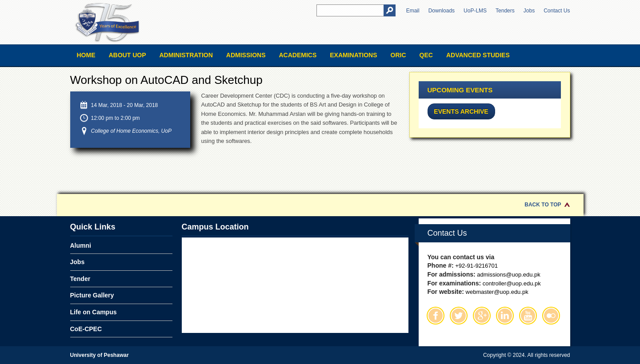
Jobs (529, 11)
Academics (298, 55)
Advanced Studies (478, 55)
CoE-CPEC (86, 329)
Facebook (436, 316)
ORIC (398, 55)
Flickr (551, 316)
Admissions (246, 55)
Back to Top (543, 205)
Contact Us (557, 11)
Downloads (442, 11)
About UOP (128, 55)
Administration (186, 55)
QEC (426, 55)
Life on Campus (94, 312)
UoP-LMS (475, 11)
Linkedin (505, 316)
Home (86, 55)
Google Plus (482, 316)
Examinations (353, 55)
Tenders (505, 11)
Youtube (528, 316)
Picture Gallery (92, 295)
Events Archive (461, 111)
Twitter (459, 316)
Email (413, 11)
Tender (80, 279)
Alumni (81, 245)
